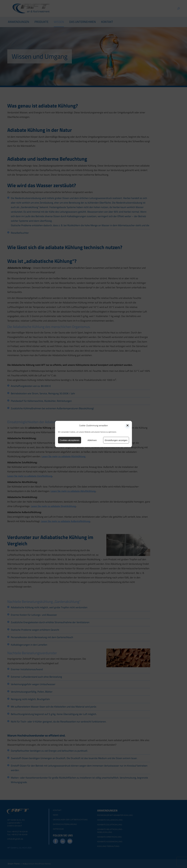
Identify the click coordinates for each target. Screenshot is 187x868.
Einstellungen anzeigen (116, 440)
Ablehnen (92, 440)
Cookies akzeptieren (70, 440)
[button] (128, 425)
